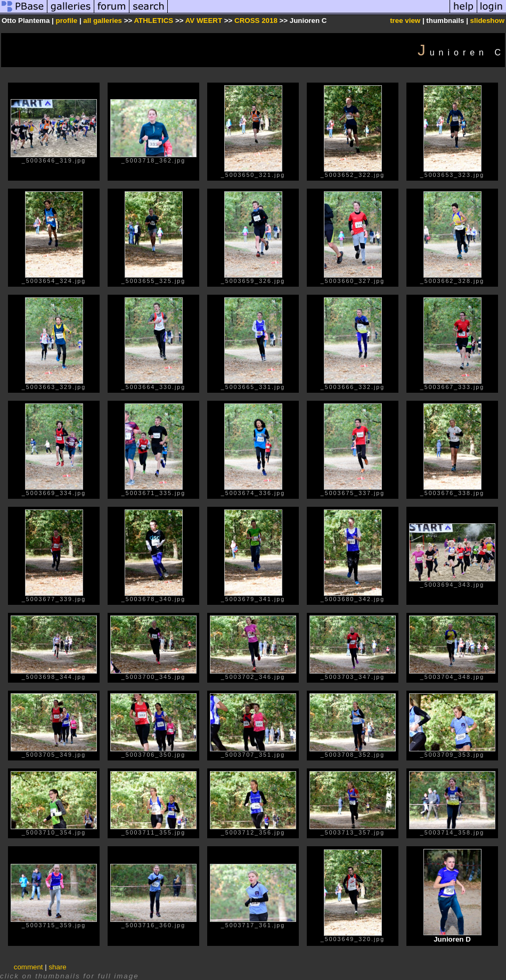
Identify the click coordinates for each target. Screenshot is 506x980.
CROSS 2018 (256, 21)
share (57, 967)
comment (28, 967)
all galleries (103, 21)
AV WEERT (205, 21)
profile (66, 21)
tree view (405, 21)
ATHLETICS (153, 21)
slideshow (487, 21)
